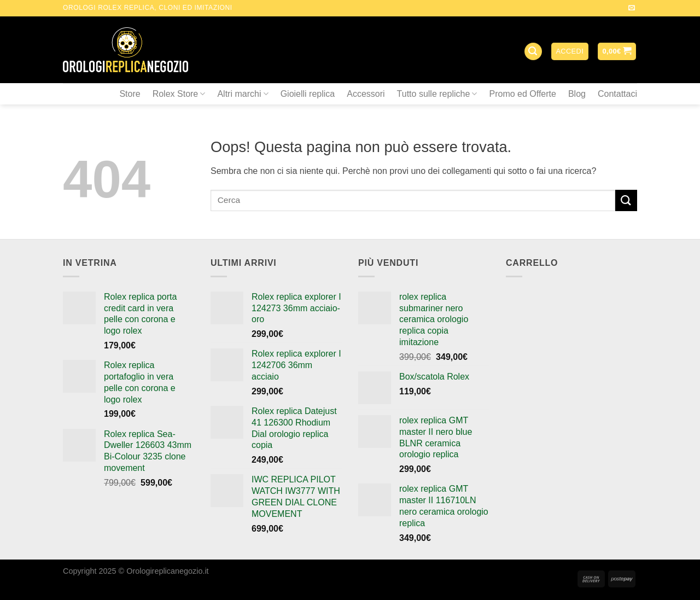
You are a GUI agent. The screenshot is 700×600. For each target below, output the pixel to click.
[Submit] (626, 200)
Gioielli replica (308, 94)
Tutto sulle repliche (437, 94)
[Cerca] (533, 52)
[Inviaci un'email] (632, 8)
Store (130, 94)
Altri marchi (243, 94)
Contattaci (617, 94)
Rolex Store (179, 94)
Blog (577, 94)
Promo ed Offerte (522, 94)
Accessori (366, 94)
